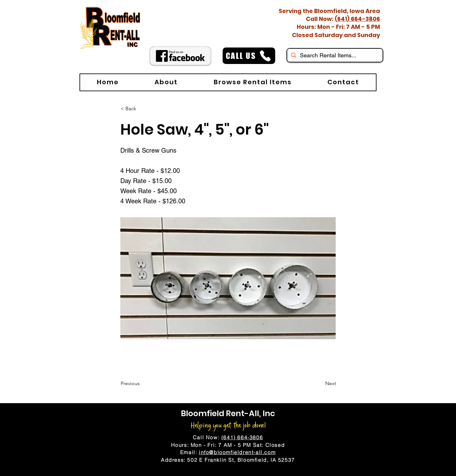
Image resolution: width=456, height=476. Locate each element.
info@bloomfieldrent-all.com (237, 452)
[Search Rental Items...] (335, 55)
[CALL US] (249, 56)
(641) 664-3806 (357, 19)
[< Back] (142, 109)
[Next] (320, 384)
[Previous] (142, 384)
